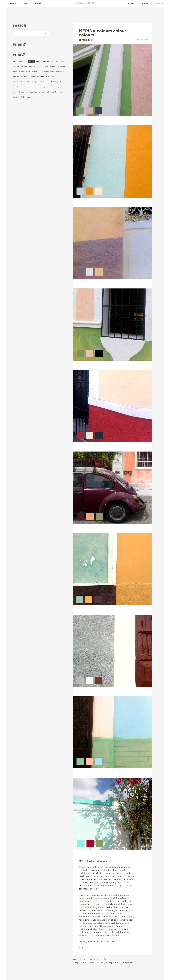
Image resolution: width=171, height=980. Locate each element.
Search (46, 34)
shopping (60, 61)
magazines (60, 72)
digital (53, 92)
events (27, 82)
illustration (25, 77)
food (42, 77)
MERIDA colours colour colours (103, 33)
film (48, 77)
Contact (158, 4)
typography (23, 61)
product (32, 66)
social (60, 92)
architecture (29, 87)
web (14, 61)
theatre (39, 61)
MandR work (37, 72)
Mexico (100, 963)
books (63, 82)
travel (32, 61)
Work (131, 4)
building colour (112, 963)
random (24, 66)
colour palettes (127, 963)
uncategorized (31, 92)
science (16, 66)
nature (21, 72)
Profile (12, 4)
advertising (40, 87)
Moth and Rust (85, 3)
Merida (91, 963)
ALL (29, 97)
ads (53, 87)
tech (53, 61)
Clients (26, 4)
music (28, 72)
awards (16, 87)
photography (50, 66)
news (15, 72)
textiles (46, 61)
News (38, 4)
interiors (16, 77)
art (22, 87)
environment (44, 92)
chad (47, 82)
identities (35, 77)
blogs (22, 92)
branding (55, 82)
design (34, 82)
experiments (18, 82)
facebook (144, 40)
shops (15, 92)
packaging (61, 66)
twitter (147, 40)
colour (41, 82)
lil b (48, 87)
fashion (54, 77)
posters (40, 66)
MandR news (49, 72)
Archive (144, 4)
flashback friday (19, 97)
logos (58, 87)
